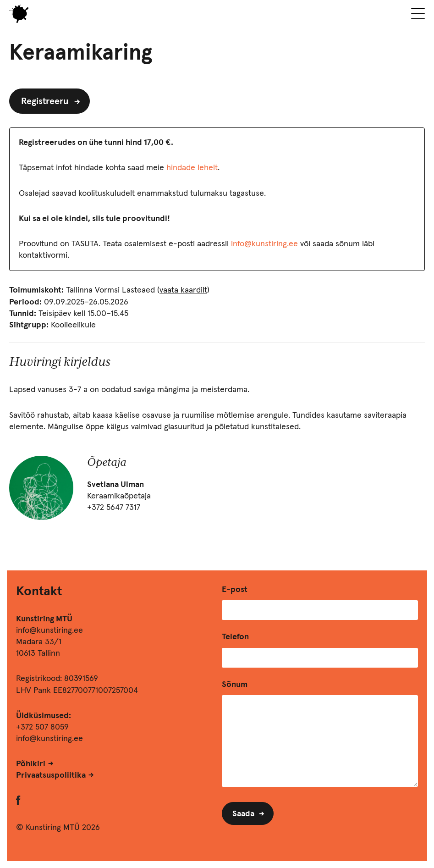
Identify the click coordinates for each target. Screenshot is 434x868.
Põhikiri (31, 764)
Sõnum (235, 685)
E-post (235, 590)
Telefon (235, 637)
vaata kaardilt (183, 290)
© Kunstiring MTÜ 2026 (58, 828)
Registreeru (45, 101)
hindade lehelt (192, 168)
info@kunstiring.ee (264, 244)
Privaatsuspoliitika (51, 775)
